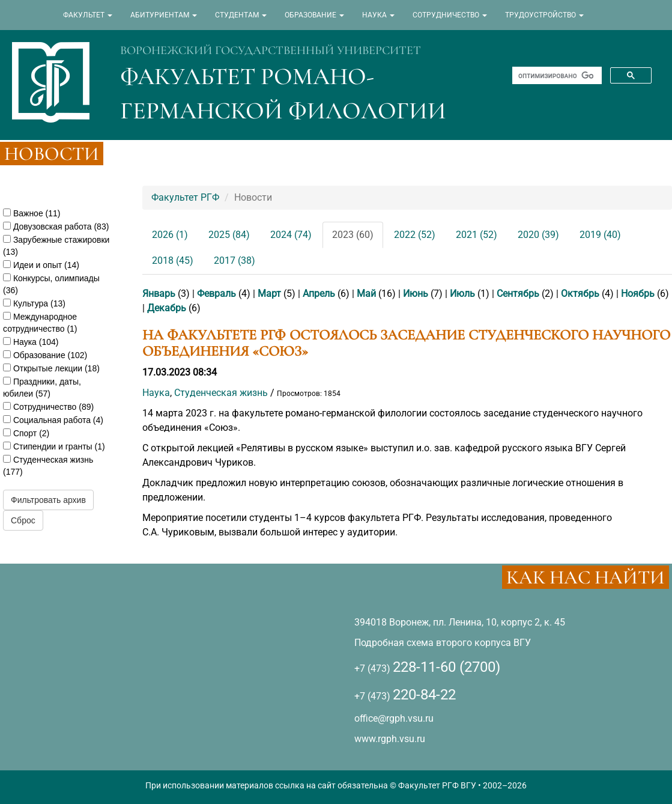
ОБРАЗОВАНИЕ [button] (314, 15)
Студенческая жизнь (221, 393)
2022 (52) (415, 235)
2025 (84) (229, 235)
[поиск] (556, 76)
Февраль (216, 294)
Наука (156, 393)
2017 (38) (235, 260)
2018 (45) (173, 260)
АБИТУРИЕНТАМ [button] (164, 15)
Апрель (319, 294)
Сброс (23, 520)
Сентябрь (518, 294)
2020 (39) (538, 235)
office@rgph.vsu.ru (394, 718)
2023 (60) (353, 235)
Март (269, 294)
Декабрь (167, 308)
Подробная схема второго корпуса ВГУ (443, 643)
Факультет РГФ (185, 197)
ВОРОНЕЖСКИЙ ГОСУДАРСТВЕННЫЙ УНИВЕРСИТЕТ (271, 50)
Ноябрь (638, 294)
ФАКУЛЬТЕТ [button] (88, 15)
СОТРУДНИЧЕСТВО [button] (450, 15)
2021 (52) (477, 235)
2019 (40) (600, 235)
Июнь (416, 294)
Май (366, 294)
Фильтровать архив (48, 500)
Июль (462, 294)
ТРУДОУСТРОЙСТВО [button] (544, 15)
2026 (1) (170, 235)
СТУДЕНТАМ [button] (241, 15)
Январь (159, 294)
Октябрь (580, 294)
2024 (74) (291, 235)
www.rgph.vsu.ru (390, 739)
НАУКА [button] (378, 15)
